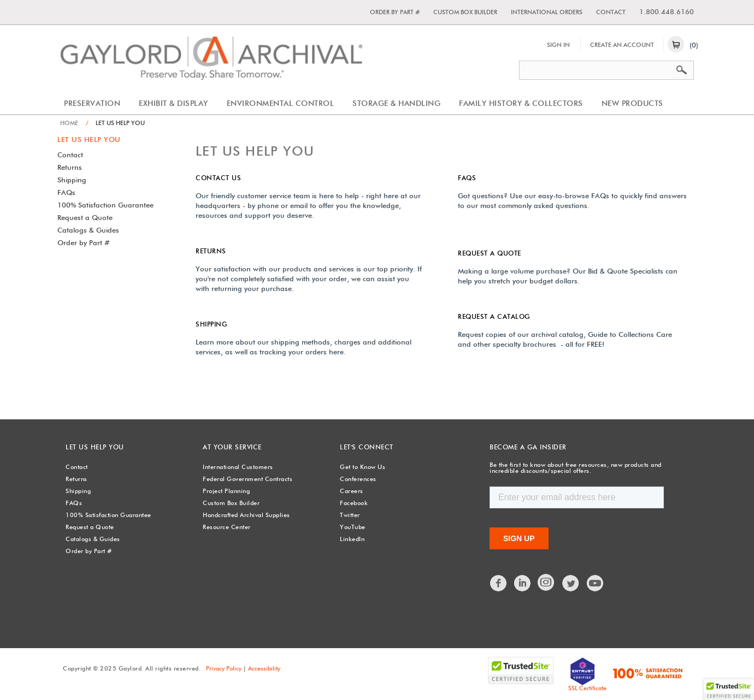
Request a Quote (85, 217)
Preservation (92, 103)
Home (69, 123)
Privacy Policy (224, 668)
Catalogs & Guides (88, 230)
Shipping (72, 180)
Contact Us (218, 178)
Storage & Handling (396, 103)
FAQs (66, 192)
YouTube (353, 527)
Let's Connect (367, 447)
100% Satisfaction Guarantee (105, 205)
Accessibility (264, 668)
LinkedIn (352, 539)
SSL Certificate (587, 688)
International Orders (547, 12)
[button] (729, 690)
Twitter (350, 515)
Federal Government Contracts (248, 479)
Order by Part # (395, 12)
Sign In (558, 45)
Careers (352, 491)
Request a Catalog (494, 316)
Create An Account (622, 45)
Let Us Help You (89, 139)
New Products (632, 103)
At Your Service (232, 447)
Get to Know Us (363, 467)
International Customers (238, 467)
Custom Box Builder (465, 12)
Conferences (358, 479)
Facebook (354, 503)
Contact (611, 12)
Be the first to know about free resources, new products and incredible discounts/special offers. (576, 468)
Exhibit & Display (173, 103)
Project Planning (226, 491)
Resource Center (227, 527)
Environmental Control (281, 103)
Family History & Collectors (521, 103)
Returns (70, 167)
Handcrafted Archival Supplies (246, 515)
